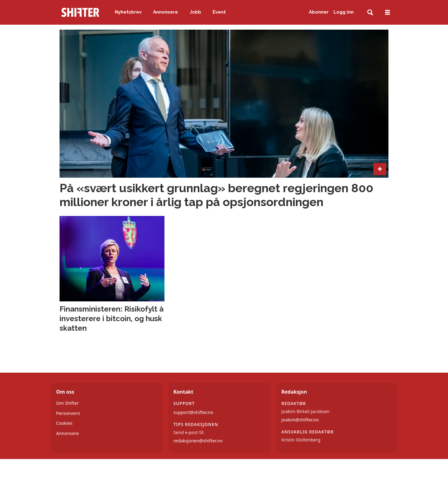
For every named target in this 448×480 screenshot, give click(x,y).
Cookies (64, 423)
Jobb (195, 12)
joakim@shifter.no (300, 420)
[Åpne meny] (388, 12)
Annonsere (166, 12)
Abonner (319, 12)
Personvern (68, 413)
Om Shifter (67, 403)
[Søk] (370, 12)
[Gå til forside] (80, 12)
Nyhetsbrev (128, 12)
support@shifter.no (193, 412)
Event (219, 12)
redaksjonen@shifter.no (198, 441)
